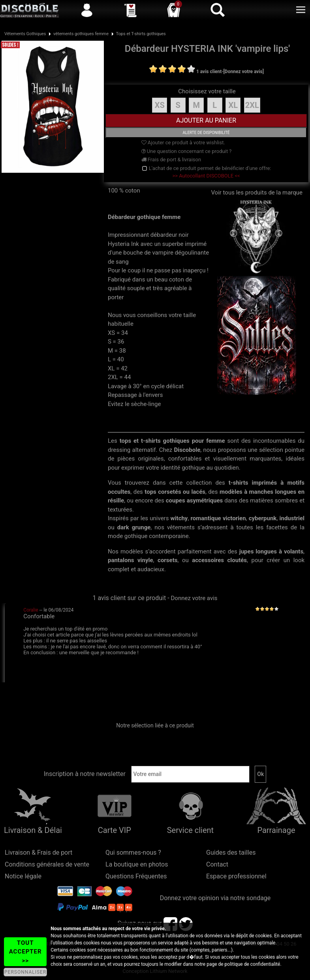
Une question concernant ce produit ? (187, 151)
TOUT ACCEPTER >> (25, 952)
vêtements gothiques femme (81, 34)
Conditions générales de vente (47, 864)
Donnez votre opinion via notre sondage (215, 898)
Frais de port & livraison (171, 160)
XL (233, 105)
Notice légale (23, 876)
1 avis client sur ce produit (129, 598)
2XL (252, 105)
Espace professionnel (236, 876)
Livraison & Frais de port (39, 853)
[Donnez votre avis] (244, 72)
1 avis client (209, 72)
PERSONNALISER (25, 972)
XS (160, 105)
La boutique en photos (137, 864)
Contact (217, 864)
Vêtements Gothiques (25, 34)
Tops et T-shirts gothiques (141, 34)
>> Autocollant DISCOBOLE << (206, 176)
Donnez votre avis (194, 598)
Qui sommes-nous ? (133, 853)
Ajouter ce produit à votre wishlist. (183, 143)
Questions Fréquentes (136, 876)
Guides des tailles (231, 853)
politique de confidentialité (253, 964)
